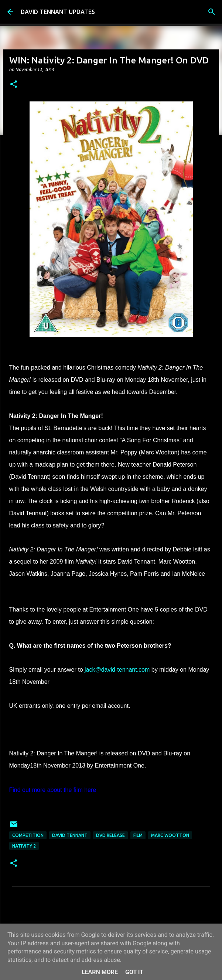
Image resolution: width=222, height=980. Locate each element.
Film (138, 835)
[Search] (212, 12)
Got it (134, 972)
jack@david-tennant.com (117, 670)
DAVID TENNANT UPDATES (58, 12)
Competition (28, 835)
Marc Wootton (170, 835)
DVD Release (110, 835)
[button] (14, 85)
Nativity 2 (24, 846)
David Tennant (70, 835)
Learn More (100, 972)
